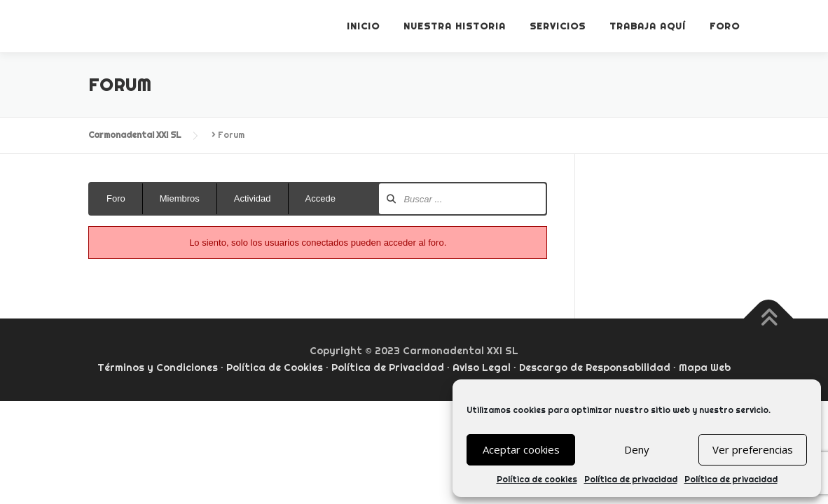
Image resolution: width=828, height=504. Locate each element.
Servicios (558, 26)
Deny (637, 449)
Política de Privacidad (388, 367)
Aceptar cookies (521, 449)
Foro (725, 26)
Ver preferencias (753, 449)
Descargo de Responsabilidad (595, 367)
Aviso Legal (482, 367)
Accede (320, 198)
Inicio (363, 26)
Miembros (180, 198)
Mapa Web (705, 367)
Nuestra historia (455, 26)
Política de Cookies (275, 367)
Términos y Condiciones (158, 367)
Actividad (253, 198)
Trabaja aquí (648, 26)
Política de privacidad (631, 479)
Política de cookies (537, 479)
